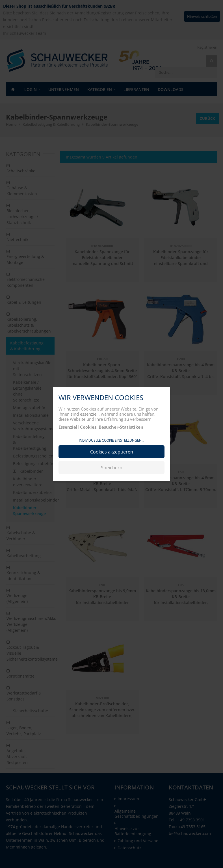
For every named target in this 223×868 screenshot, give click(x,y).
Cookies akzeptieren (112, 452)
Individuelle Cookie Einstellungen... (111, 440)
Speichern (112, 467)
